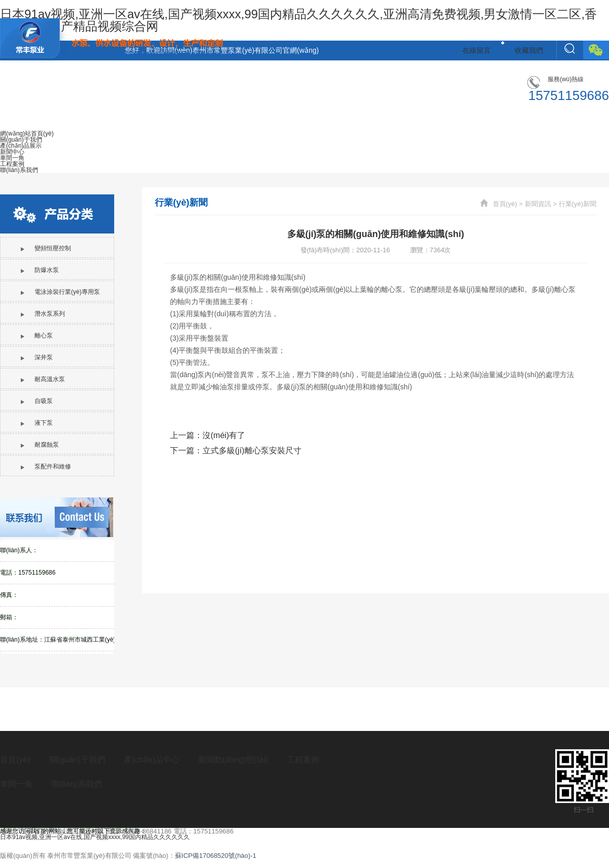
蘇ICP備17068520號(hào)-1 (216, 856)
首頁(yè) (505, 204)
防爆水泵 (40, 270)
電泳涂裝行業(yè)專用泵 (60, 292)
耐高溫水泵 (43, 379)
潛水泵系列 (43, 314)
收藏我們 (529, 50)
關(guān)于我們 (77, 760)
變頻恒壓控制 (46, 248)
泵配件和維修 (46, 466)
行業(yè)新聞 (578, 204)
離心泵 (37, 336)
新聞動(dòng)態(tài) (233, 760)
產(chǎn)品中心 (151, 760)
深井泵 (37, 357)
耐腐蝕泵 (40, 445)
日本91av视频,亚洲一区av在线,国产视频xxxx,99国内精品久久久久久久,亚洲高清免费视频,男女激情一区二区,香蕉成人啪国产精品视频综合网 (298, 20)
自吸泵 (37, 401)
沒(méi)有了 (224, 435)
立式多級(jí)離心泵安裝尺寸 (252, 450)
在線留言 (477, 50)
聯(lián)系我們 (77, 784)
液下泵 (37, 423)
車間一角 (16, 784)
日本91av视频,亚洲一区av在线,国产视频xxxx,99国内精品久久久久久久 (95, 837)
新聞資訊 (538, 204)
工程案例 (303, 760)
